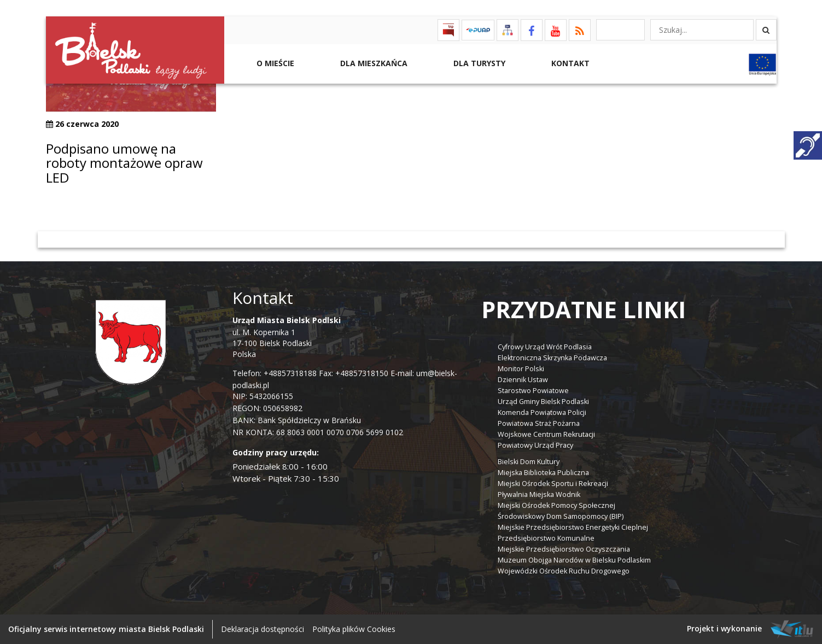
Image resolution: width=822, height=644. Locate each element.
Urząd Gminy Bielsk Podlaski (543, 402)
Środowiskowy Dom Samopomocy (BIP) (561, 516)
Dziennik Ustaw (523, 380)
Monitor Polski (521, 369)
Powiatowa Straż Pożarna (539, 423)
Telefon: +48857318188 (275, 373)
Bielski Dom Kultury (529, 462)
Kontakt (569, 63)
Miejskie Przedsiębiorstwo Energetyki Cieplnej (573, 527)
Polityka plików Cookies (354, 629)
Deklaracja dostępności (263, 629)
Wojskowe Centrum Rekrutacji (546, 434)
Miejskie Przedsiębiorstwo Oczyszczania (564, 549)
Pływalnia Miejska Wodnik (539, 494)
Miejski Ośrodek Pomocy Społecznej (556, 505)
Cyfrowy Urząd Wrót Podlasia (545, 347)
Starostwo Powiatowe (533, 391)
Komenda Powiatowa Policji (542, 412)
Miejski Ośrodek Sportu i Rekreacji (553, 484)
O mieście (274, 63)
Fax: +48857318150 (354, 373)
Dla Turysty (478, 63)
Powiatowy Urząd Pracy (535, 445)
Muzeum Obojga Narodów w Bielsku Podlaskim (574, 560)
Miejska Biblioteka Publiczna (543, 473)
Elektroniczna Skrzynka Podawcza (552, 358)
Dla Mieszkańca (373, 63)
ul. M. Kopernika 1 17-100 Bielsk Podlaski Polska (287, 337)
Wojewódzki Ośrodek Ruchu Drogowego (564, 571)
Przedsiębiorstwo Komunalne (546, 538)
